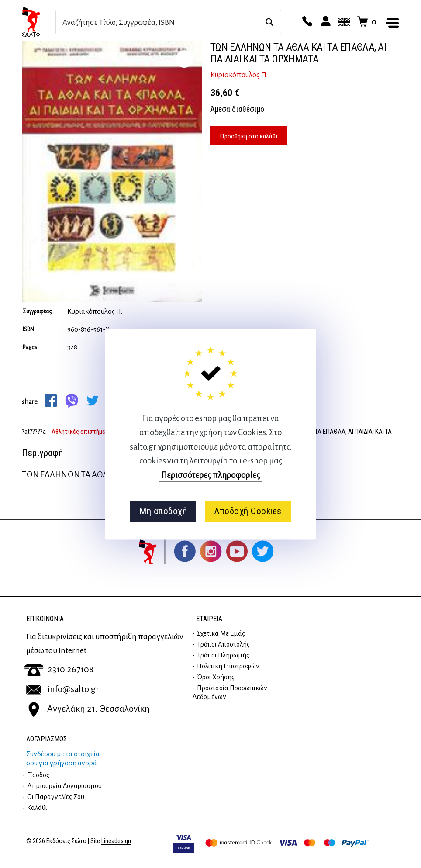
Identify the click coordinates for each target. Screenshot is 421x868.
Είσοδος (38, 775)
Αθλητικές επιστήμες (80, 432)
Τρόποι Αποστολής (223, 644)
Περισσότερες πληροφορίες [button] (210, 475)
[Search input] (159, 22)
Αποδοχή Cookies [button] (248, 512)
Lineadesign (116, 841)
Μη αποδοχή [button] (163, 512)
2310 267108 (59, 669)
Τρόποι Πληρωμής (223, 655)
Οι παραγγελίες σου (56, 797)
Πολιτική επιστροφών (228, 666)
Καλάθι (37, 808)
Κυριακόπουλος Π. (239, 75)
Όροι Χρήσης (216, 677)
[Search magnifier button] (269, 22)
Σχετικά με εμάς (221, 633)
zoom (184, 59)
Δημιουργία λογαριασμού (64, 786)
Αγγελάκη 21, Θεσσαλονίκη (88, 709)
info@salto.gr (63, 689)
